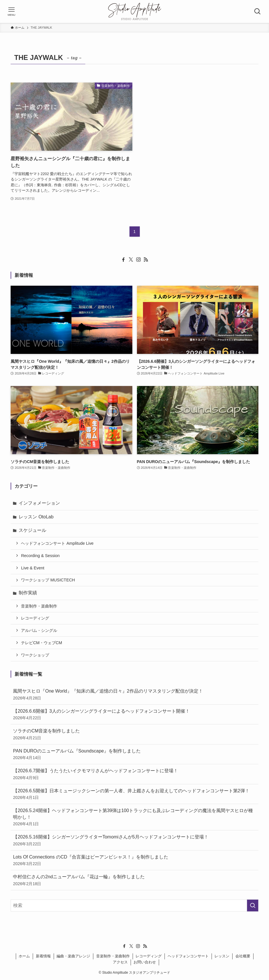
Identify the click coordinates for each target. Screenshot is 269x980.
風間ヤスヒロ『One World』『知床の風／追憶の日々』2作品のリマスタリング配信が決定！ (134, 695)
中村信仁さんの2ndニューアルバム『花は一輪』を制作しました (134, 880)
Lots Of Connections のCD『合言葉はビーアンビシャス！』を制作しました (134, 861)
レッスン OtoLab (36, 517)
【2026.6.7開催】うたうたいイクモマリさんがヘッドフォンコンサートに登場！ (134, 774)
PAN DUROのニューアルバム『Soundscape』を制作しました (134, 755)
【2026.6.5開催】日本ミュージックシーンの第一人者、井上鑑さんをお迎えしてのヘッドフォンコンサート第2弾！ (134, 794)
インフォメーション (39, 503)
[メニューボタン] (11, 11)
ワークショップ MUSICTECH (48, 580)
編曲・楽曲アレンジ (73, 956)
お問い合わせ (145, 962)
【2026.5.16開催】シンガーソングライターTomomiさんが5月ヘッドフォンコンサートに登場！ (134, 841)
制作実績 (28, 593)
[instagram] (138, 260)
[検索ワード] (134, 905)
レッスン (222, 956)
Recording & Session (40, 556)
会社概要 (243, 956)
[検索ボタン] (258, 11)
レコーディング (35, 618)
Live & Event (33, 568)
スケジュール (32, 530)
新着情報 (43, 956)
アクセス (120, 962)
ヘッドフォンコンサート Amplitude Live (57, 543)
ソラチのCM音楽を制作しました (134, 735)
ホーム (24, 956)
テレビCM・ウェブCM (41, 643)
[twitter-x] (131, 260)
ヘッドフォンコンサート (188, 956)
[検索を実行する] (253, 905)
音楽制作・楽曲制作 (39, 606)
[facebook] (123, 260)
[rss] (146, 260)
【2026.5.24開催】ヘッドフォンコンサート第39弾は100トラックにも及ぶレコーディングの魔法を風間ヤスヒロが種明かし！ (134, 817)
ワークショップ (35, 655)
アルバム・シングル (39, 630)
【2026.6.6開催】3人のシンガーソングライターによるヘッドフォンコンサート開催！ (134, 715)
